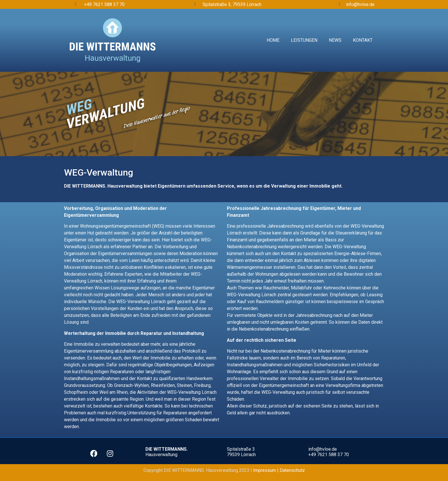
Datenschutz (292, 470)
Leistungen (304, 40)
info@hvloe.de (360, 4)
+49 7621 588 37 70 (104, 4)
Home (273, 40)
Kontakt (363, 40)
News (335, 40)
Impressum (265, 470)
